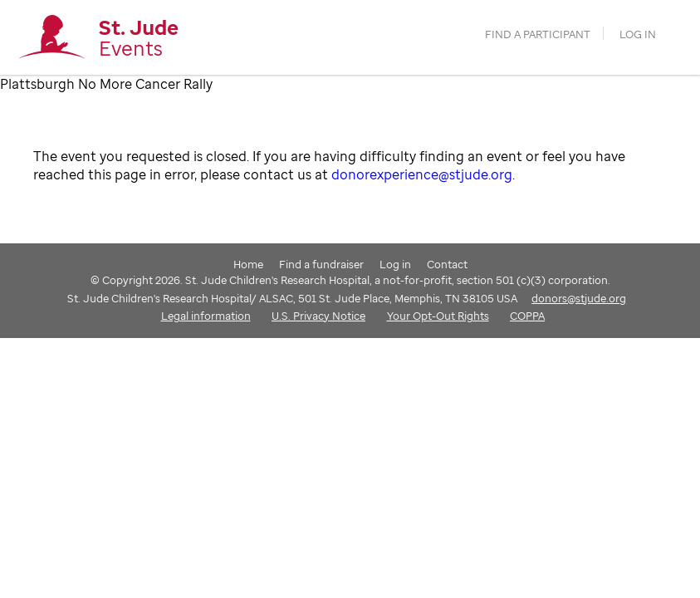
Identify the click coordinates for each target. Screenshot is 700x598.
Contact (447, 264)
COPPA (527, 316)
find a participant (538, 34)
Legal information (206, 316)
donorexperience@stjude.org (422, 174)
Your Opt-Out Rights (438, 316)
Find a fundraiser (321, 264)
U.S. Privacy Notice (318, 316)
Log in (638, 34)
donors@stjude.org (579, 298)
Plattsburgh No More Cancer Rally (106, 84)
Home (248, 264)
